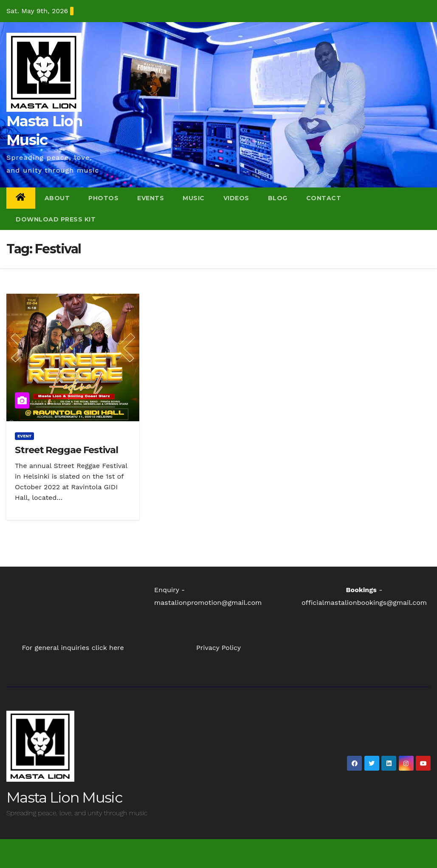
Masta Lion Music (64, 797)
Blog (278, 198)
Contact (324, 198)
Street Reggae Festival (66, 450)
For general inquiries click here (73, 648)
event (24, 436)
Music (194, 198)
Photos (103, 198)
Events (151, 198)
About (57, 198)
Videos (236, 198)
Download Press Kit (56, 219)
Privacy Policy (218, 648)
